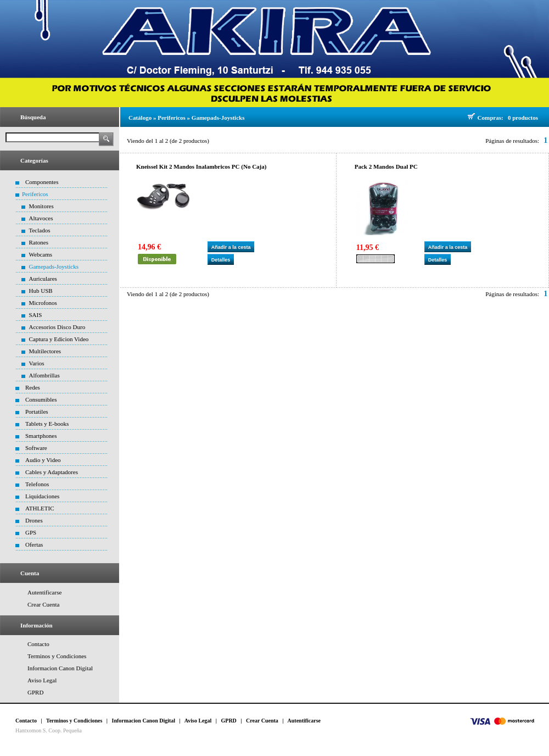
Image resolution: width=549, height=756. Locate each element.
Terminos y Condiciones (57, 656)
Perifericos (35, 194)
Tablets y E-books (47, 424)
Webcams (41, 254)
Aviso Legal (42, 680)
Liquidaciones (42, 496)
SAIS (36, 315)
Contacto (38, 644)
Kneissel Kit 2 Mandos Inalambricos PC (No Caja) (201, 166)
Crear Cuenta (43, 604)
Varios (37, 363)
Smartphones (41, 436)
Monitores (41, 206)
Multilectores (45, 351)
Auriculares (43, 279)
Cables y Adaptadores (52, 472)
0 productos (523, 118)
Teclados (40, 230)
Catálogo (140, 118)
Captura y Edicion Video (59, 339)
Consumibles (41, 399)
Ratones (39, 242)
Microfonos (43, 303)
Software (36, 448)
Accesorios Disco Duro (57, 327)
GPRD (35, 692)
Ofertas (34, 544)
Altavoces (41, 218)
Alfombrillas (44, 375)
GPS (31, 532)
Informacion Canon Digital (60, 668)
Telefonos (37, 484)
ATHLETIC (40, 508)
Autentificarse (44, 592)
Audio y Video (43, 460)
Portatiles (37, 412)
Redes (33, 387)
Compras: (492, 118)
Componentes (42, 182)
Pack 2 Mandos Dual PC (386, 166)
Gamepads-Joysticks (54, 266)
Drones (34, 520)
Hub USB (41, 291)
